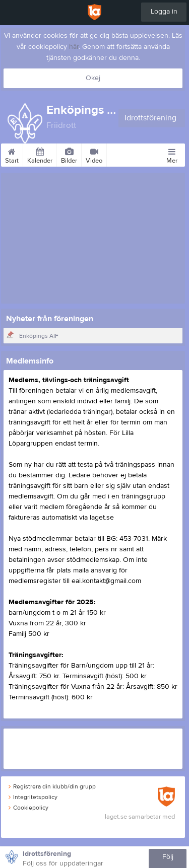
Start (12, 154)
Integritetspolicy (33, 797)
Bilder (69, 154)
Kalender (40, 154)
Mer (172, 154)
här (74, 47)
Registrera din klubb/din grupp (52, 786)
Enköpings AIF (39, 336)
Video (94, 154)
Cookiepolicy (28, 808)
